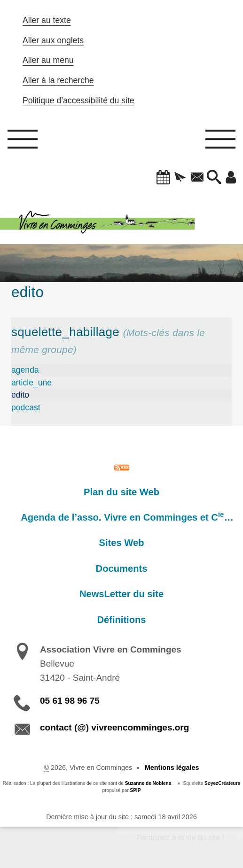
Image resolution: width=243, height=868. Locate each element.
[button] (164, 178)
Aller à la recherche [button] (58, 80)
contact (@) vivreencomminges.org (114, 727)
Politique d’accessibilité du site (78, 100)
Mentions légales (172, 768)
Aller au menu (48, 60)
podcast (26, 407)
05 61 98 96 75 (70, 701)
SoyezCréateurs (222, 783)
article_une (31, 383)
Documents (122, 568)
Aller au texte (47, 20)
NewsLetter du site (121, 594)
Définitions (121, 620)
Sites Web (122, 543)
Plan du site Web (121, 492)
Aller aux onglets (53, 40)
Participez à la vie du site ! (180, 838)
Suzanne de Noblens (148, 783)
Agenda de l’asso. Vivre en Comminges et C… (127, 516)
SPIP (135, 790)
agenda (25, 370)
